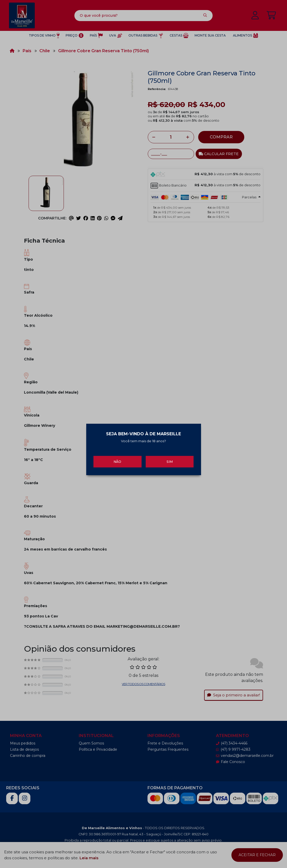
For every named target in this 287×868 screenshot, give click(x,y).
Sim (170, 459)
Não (117, 459)
